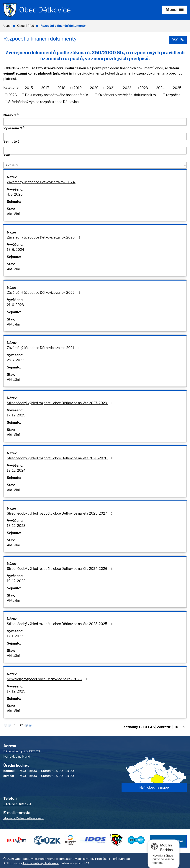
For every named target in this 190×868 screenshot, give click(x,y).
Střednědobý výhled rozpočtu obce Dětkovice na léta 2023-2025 (60, 624)
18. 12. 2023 (16, 526)
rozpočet (173, 95)
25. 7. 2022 (15, 360)
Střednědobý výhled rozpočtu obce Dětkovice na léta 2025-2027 (60, 513)
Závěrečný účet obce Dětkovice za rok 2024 (44, 182)
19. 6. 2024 (15, 250)
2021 (111, 88)
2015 (29, 88)
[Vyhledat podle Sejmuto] (95, 151)
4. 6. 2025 (15, 194)
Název (10, 115)
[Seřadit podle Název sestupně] (18, 115)
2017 (45, 88)
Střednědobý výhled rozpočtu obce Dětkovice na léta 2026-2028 (60, 458)
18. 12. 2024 (16, 470)
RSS (178, 40)
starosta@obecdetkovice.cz (23, 818)
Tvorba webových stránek (40, 862)
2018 (61, 88)
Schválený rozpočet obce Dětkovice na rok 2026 (47, 679)
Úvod (7, 26)
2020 (94, 88)
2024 (160, 88)
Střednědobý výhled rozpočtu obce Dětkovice (44, 102)
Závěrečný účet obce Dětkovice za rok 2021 (44, 348)
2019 (78, 88)
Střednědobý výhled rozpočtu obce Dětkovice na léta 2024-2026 (60, 569)
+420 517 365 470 (17, 804)
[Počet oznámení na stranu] (179, 727)
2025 (177, 88)
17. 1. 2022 (15, 636)
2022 (127, 88)
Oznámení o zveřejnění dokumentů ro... (128, 95)
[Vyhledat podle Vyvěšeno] (95, 137)
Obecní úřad (26, 26)
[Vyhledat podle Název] (95, 122)
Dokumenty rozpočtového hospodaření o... (58, 95)
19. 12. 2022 (16, 581)
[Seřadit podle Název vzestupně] (18, 113)
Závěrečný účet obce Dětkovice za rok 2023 (44, 237)
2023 (144, 88)
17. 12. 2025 (16, 415)
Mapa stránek (84, 858)
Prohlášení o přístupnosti (112, 858)
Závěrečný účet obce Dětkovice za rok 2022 (44, 293)
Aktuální (13, 214)
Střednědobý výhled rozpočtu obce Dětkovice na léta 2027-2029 (60, 403)
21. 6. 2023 (15, 305)
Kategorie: (11, 87)
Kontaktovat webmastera (56, 858)
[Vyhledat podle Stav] (95, 165)
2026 (13, 95)
